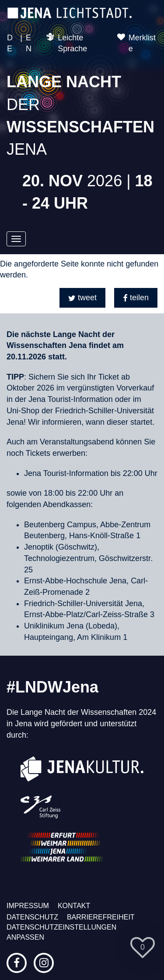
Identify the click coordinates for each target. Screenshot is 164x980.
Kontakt (74, 906)
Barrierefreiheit (101, 917)
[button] (82, 298)
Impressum (28, 906)
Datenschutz (32, 917)
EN (29, 43)
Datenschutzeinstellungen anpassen (61, 932)
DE (10, 43)
